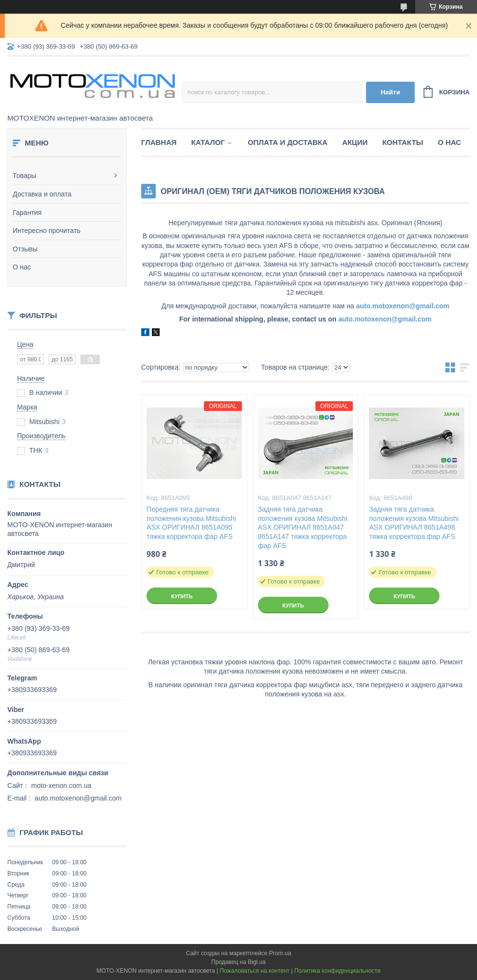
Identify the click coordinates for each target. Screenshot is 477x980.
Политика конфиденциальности (338, 971)
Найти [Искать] (390, 92)
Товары (24, 176)
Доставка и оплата (42, 194)
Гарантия (27, 213)
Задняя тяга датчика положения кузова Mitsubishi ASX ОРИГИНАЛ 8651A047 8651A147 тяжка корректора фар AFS (303, 528)
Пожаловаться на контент (254, 971)
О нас (22, 267)
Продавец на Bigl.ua (238, 962)
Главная (159, 142)
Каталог (208, 142)
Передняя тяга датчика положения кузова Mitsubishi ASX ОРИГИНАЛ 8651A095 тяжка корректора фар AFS (191, 523)
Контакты (403, 142)
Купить (182, 596)
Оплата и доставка (288, 142)
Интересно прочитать (46, 231)
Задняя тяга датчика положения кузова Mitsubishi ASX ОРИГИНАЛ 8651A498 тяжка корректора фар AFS (414, 523)
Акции (355, 142)
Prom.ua (280, 953)
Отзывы (25, 249)
